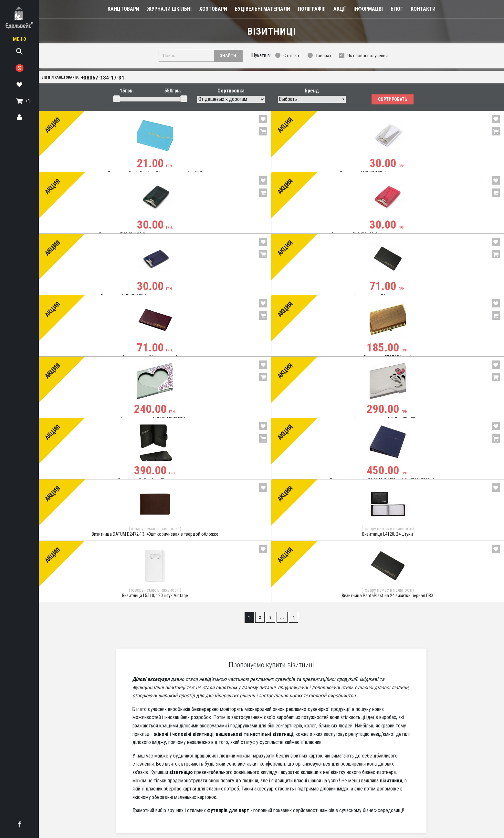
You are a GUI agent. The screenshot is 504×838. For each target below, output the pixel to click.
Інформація (368, 9)
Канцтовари (123, 9)
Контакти (423, 9)
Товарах (324, 56)
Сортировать (393, 101)
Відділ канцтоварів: (87, 78)
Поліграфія (312, 9)
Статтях (292, 56)
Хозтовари (213, 9)
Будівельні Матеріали (262, 9)
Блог (397, 9)
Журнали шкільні (169, 9)
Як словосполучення (367, 56)
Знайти (228, 56)
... (284, 606)
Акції (340, 9)
